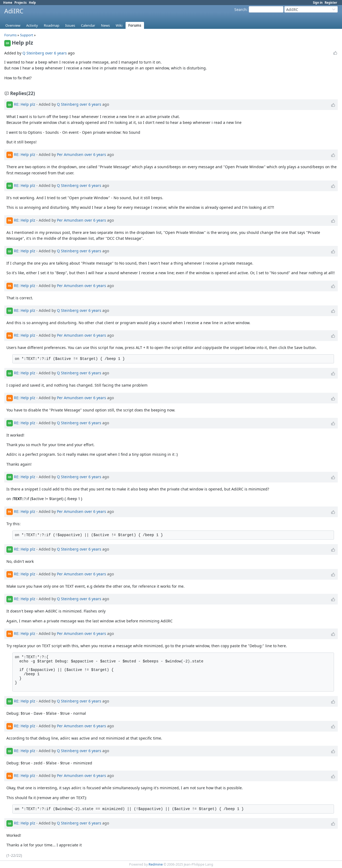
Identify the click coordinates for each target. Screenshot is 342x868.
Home (8, 3)
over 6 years (56, 53)
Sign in (318, 3)
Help (32, 3)
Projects (21, 3)
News (105, 25)
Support (27, 35)
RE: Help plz (25, 104)
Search (240, 9)
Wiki (119, 25)
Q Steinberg (33, 53)
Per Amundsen (70, 154)
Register (331, 3)
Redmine (156, 864)
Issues (70, 25)
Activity (32, 25)
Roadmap (52, 25)
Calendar (88, 25)
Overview (13, 25)
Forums (135, 25)
